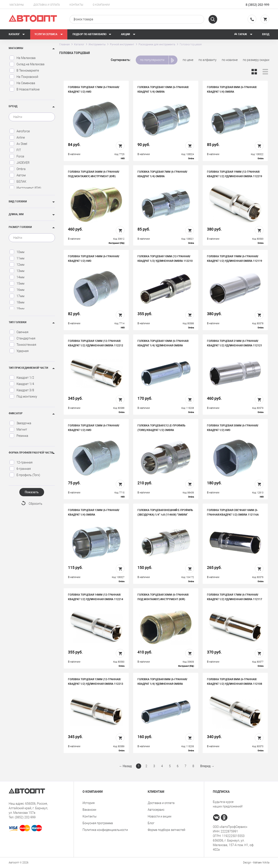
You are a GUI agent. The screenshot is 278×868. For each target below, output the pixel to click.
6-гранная (20, 469)
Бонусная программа (98, 823)
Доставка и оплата (47, 5)
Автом (17, 175)
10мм (17, 252)
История (89, 803)
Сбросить (36, 504)
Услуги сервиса (49, 34)
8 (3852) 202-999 (257, 5)
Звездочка (20, 423)
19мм (17, 309)
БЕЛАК (18, 182)
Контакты (76, 5)
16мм (17, 290)
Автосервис (156, 810)
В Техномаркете (24, 70)
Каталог (17, 34)
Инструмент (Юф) (25, 188)
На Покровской (24, 77)
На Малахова (22, 58)
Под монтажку (23, 396)
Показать (32, 492)
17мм (17, 296)
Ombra (17, 169)
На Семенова (22, 83)
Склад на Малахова (27, 64)
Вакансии (89, 810)
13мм (17, 271)
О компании (101, 5)
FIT (15, 150)
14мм (17, 277)
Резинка (19, 436)
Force (17, 156)
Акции (128, 34)
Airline (17, 138)
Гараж (243, 34)
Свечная (19, 332)
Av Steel (18, 144)
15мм (17, 283)
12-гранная (21, 462)
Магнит (18, 429)
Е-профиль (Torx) (25, 475)
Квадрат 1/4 (22, 384)
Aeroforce (20, 131)
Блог (151, 823)
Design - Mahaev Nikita (256, 863)
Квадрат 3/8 (22, 390)
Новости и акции (160, 816)
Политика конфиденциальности (105, 830)
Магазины (17, 5)
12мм (17, 265)
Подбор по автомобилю (92, 34)
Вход (266, 34)
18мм (17, 302)
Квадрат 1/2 (22, 378)
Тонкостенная (23, 345)
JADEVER (19, 163)
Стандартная (22, 338)
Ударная (19, 351)
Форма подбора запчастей (166, 830)
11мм (17, 258)
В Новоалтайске (24, 89)
